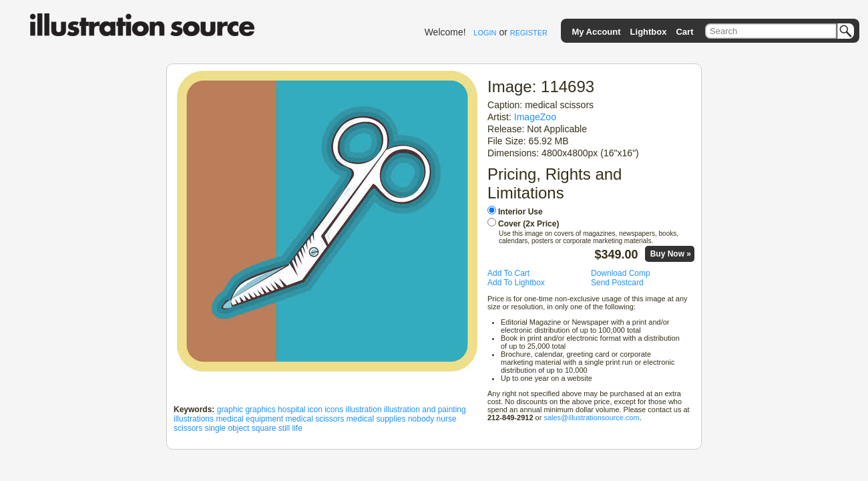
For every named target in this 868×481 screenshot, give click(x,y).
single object (227, 428)
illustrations (194, 419)
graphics (260, 410)
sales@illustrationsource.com (591, 418)
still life (290, 428)
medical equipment (249, 419)
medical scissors (314, 419)
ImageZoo (535, 117)
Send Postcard (617, 283)
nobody (421, 419)
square (264, 428)
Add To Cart (508, 273)
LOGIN (485, 33)
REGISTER (529, 33)
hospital (291, 410)
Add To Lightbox (516, 283)
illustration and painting (425, 410)
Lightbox (649, 32)
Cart (684, 32)
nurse (447, 419)
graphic (230, 410)
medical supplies (376, 419)
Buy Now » (671, 254)
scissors (188, 428)
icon (315, 410)
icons (334, 410)
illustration (364, 410)
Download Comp (621, 273)
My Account (596, 32)
